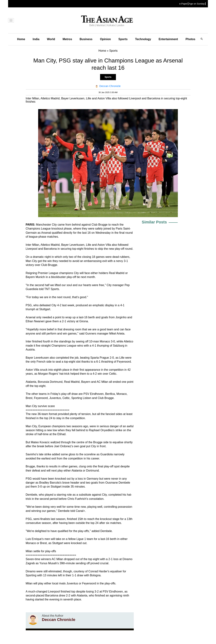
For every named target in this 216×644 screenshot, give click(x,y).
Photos (190, 39)
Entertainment (168, 39)
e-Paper (183, 4)
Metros (67, 39)
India (36, 39)
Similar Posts (154, 222)
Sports (123, 39)
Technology (143, 39)
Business (86, 39)
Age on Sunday (197, 4)
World (51, 39)
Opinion (105, 39)
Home (21, 39)
